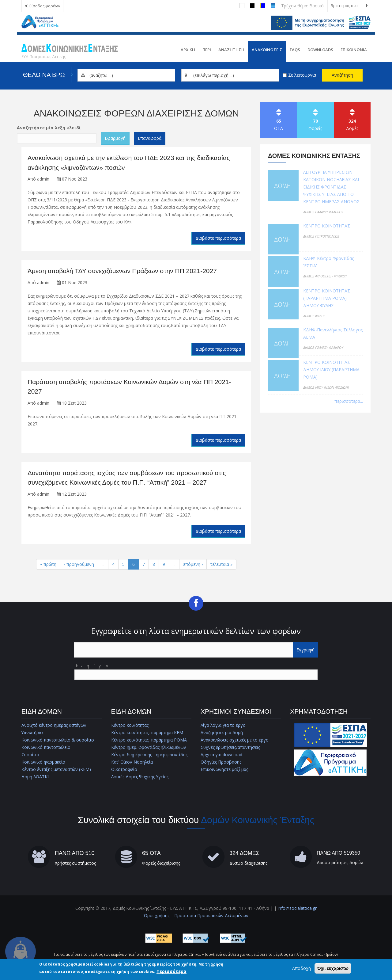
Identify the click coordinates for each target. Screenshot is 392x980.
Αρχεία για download (221, 755)
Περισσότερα (171, 971)
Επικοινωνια (354, 50)
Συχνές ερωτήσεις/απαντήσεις (230, 747)
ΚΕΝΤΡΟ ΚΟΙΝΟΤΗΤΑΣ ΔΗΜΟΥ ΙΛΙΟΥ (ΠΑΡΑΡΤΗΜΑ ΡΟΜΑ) (332, 370)
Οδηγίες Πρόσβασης (221, 762)
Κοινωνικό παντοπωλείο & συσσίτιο (58, 740)
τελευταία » (222, 564)
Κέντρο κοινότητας (130, 725)
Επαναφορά (150, 138)
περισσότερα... (349, 401)
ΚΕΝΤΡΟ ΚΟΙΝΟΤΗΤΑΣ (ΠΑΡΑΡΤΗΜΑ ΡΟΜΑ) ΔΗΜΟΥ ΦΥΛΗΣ (327, 298)
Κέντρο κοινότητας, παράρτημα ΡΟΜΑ (149, 740)
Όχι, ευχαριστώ (333, 968)
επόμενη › (193, 564)
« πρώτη (48, 564)
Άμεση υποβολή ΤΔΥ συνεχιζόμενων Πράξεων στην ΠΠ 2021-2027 (122, 271)
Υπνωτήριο (32, 732)
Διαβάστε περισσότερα (218, 238)
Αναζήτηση (342, 75)
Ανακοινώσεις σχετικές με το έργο (235, 740)
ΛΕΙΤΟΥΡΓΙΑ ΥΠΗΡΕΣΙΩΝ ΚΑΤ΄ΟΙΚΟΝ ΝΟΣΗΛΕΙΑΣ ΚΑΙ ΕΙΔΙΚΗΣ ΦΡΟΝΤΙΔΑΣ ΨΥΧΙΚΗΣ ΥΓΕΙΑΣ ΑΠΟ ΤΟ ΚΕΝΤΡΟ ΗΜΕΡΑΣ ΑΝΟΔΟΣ (331, 187)
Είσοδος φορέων (45, 6)
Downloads (320, 50)
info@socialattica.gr (297, 908)
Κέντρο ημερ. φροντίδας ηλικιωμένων (149, 747)
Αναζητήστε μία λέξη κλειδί (49, 128)
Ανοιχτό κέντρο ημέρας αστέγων (54, 725)
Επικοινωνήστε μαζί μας (224, 769)
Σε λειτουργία (302, 75)
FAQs (295, 50)
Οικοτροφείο (124, 769)
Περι (207, 50)
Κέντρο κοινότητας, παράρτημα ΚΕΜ (147, 732)
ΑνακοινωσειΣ (267, 50)
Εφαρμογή (115, 138)
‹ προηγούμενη (79, 564)
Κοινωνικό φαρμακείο (43, 762)
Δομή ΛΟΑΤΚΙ (35, 777)
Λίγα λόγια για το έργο (223, 725)
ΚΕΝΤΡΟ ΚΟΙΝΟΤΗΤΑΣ (327, 226)
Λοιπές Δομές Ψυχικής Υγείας (140, 777)
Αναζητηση (231, 50)
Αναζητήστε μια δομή (222, 732)
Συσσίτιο (30, 755)
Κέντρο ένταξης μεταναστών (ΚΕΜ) (56, 769)
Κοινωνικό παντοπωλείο (46, 747)
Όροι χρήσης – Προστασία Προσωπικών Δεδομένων (196, 915)
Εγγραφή (305, 650)
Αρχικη (188, 50)
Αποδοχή (302, 968)
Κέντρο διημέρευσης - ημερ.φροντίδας (149, 755)
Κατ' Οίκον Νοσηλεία (132, 762)
